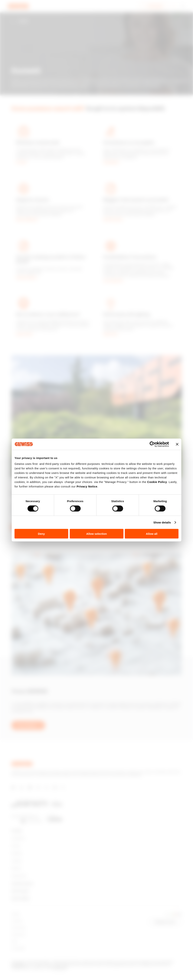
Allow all (152, 534)
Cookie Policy (157, 482)
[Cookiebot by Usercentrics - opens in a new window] (152, 444)
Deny (41, 534)
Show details (162, 522)
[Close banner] (177, 444)
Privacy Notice (87, 486)
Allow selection (96, 534)
